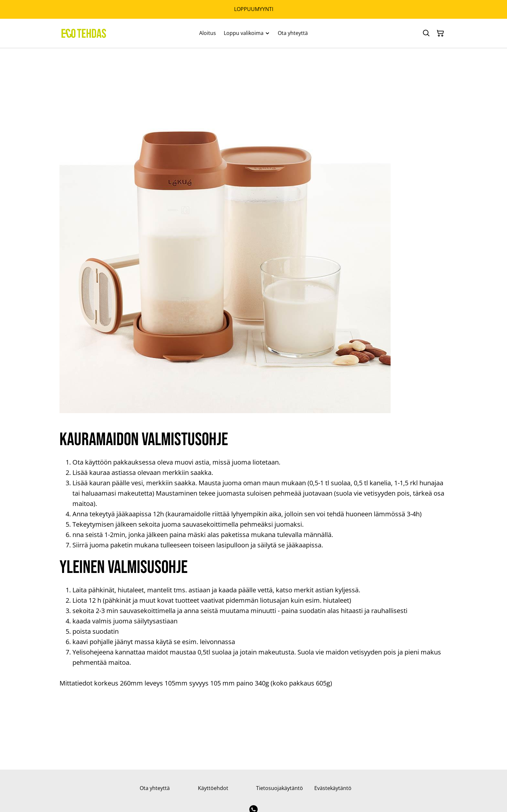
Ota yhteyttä (155, 788)
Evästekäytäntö (333, 788)
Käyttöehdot (213, 788)
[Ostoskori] (440, 33)
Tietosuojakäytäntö (280, 788)
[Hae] (426, 33)
